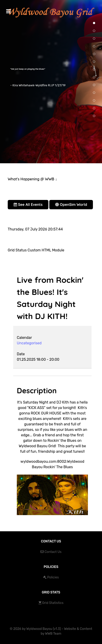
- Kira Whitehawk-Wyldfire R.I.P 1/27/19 (38, 85)
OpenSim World (71, 204)
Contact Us (53, 552)
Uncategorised (29, 343)
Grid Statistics (53, 603)
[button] (94, 31)
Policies (53, 577)
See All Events (28, 204)
